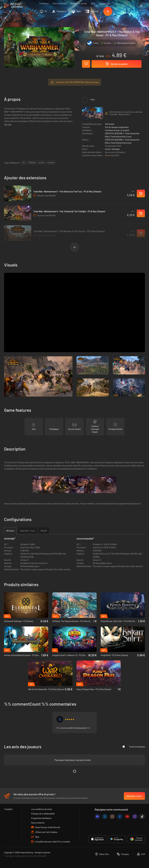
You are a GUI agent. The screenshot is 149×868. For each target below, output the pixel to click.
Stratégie (116, 149)
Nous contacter (38, 823)
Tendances (44, 3)
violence (51, 163)
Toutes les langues (134, 747)
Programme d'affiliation (41, 818)
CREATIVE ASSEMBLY (115, 133)
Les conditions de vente (42, 809)
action (42, 163)
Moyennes (110, 155)
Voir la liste (110, 124)
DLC (24, 163)
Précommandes (60, 3)
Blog (93, 3)
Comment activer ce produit (117, 130)
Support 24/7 (104, 3)
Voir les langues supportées (117, 127)
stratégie (32, 163)
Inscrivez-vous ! (134, 796)
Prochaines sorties (79, 3)
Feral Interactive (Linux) (121, 137)
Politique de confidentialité (43, 814)
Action (108, 149)
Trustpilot (8, 809)
